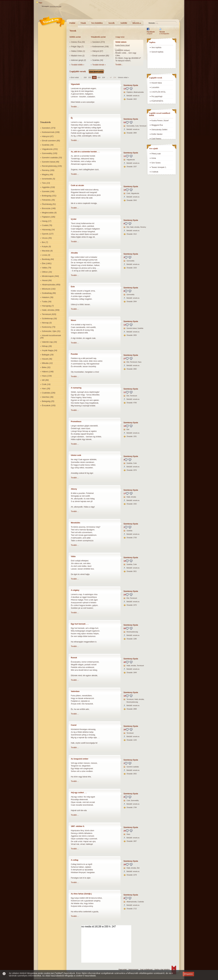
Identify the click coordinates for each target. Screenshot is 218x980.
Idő (43, 380)
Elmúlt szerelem (49, 141)
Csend (74, 725)
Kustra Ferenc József (122, 45)
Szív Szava (156, 163)
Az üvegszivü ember (80, 759)
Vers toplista (156, 47)
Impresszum (133, 969)
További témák (98, 65)
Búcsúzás (46, 208)
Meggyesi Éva (157, 125)
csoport (151, 33)
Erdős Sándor (157, 134)
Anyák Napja (48, 350)
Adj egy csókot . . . (79, 793)
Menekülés (75, 523)
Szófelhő (124, 23)
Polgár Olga (76, 47)
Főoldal (72, 23)
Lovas (45, 255)
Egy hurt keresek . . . (80, 624)
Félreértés (46, 200)
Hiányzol (46, 136)
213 (99, 77)
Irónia (154, 158)
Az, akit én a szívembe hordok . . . (85, 152)
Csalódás (46, 393)
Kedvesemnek (48, 132)
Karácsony (47, 327)
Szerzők (111, 23)
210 (85, 77)
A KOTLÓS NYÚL (159, 92)
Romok (74, 658)
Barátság (46, 259)
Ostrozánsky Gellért (159, 130)
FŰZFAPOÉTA (157, 101)
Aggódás (46, 187)
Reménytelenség (49, 166)
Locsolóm (155, 87)
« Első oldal (74, 77)
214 (104, 77)
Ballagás (46, 355)
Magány (45, 174)
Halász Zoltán (77, 51)
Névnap (45, 323)
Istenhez (46, 397)
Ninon (73, 320)
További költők (77, 65)
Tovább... (119, 65)
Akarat (45, 280)
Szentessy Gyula (131, 85)
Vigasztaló (75, 84)
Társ (44, 183)
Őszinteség (47, 204)
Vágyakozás (47, 149)
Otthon (45, 272)
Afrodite (74, 253)
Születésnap (47, 318)
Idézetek (137, 23)
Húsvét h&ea (157, 83)
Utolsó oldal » (123, 77)
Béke (44, 367)
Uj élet (74, 219)
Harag (45, 221)
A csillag (75, 860)
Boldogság (47, 196)
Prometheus (76, 422)
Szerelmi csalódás (50, 158)
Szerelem (46, 128)
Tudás (45, 302)
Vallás (45, 268)
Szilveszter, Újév (49, 331)
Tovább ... (75, 107)
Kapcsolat (123, 969)
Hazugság (46, 306)
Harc (44, 389)
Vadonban (75, 691)
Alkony (74, 489)
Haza (44, 376)
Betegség (46, 401)
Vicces (45, 238)
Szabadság (47, 293)
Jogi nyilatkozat (146, 969)
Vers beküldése (97, 23)
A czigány (75, 590)
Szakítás (46, 145)
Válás (73, 556)
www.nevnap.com (55, 6)
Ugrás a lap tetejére (162, 969)
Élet (44, 263)
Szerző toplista (157, 52)
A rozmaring (76, 388)
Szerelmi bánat (49, 162)
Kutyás (45, 246)
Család (45, 225)
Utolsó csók (76, 455)
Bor (43, 242)
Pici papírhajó (157, 97)
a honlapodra (164, 33)
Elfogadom (188, 974)
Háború (45, 372)
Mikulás (45, 363)
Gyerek (45, 234)
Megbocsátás (48, 213)
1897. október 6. (78, 826)
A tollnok (155, 172)
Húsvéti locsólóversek (51, 335)
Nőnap (45, 346)
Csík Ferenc (156, 139)
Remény (46, 170)
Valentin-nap (47, 342)
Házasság (46, 230)
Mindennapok (48, 276)
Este (73, 287)
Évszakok (46, 405)
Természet (46, 314)
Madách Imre (76, 56)
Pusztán (74, 354)
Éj (72, 118)
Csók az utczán (77, 185)
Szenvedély (47, 153)
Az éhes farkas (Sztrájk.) (81, 894)
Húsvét (45, 359)
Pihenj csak (156, 154)
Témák (83, 23)
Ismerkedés (47, 179)
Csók (44, 384)
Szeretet (46, 191)
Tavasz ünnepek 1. (159, 167)
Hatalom (46, 297)
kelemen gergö (77, 60)
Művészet (46, 289)
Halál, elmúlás (48, 310)
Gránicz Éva (76, 42)
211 (90, 77)
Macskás (46, 251)
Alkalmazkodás (49, 285)
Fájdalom (46, 217)
